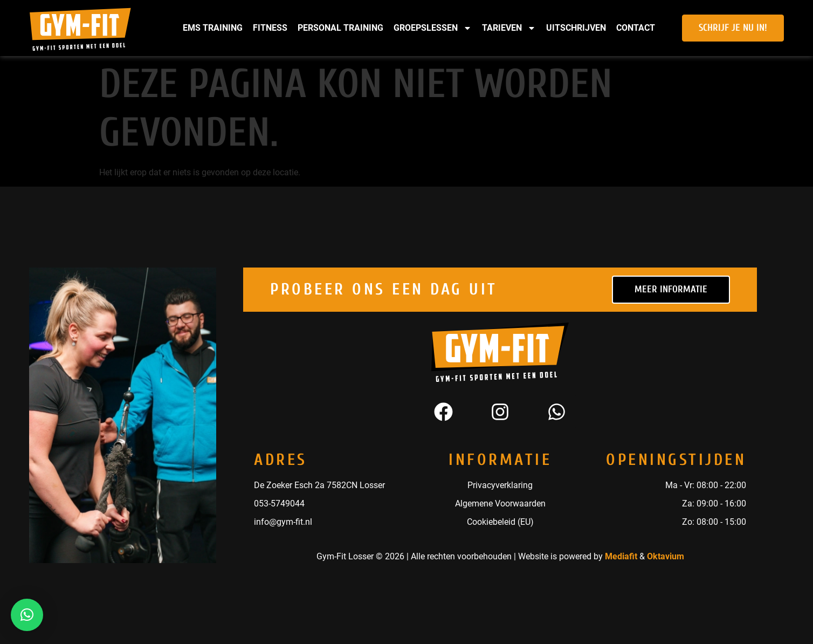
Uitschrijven (576, 28)
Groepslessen (433, 28)
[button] (27, 615)
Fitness (270, 28)
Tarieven (509, 28)
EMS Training (213, 28)
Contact (636, 28)
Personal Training (340, 28)
